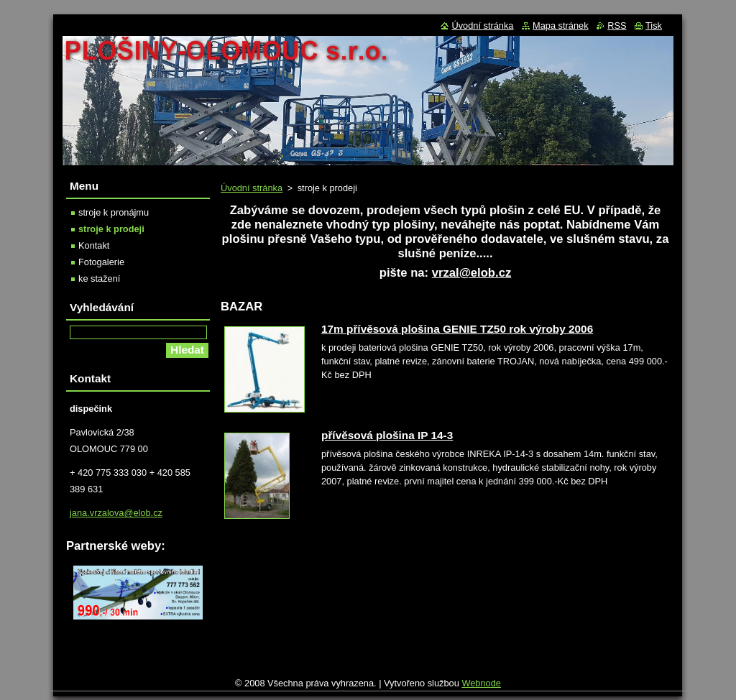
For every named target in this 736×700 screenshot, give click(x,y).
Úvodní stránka (252, 188)
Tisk (654, 26)
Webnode (481, 687)
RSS (617, 26)
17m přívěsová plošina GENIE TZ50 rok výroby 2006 (457, 329)
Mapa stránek (561, 26)
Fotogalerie (101, 262)
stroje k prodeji (111, 229)
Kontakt (94, 245)
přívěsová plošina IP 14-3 (387, 435)
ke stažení (99, 278)
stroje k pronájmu (114, 212)
